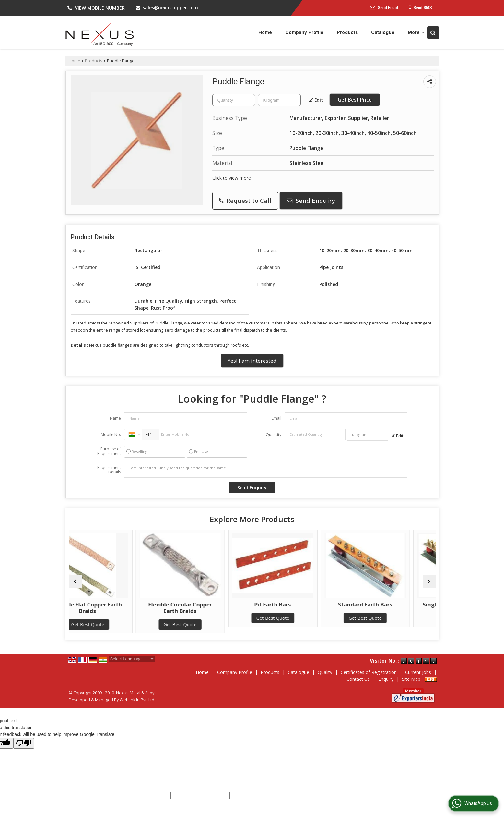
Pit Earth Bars (298, 604)
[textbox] (279, 100)
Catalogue (383, 32)
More (416, 32)
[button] (100, 8)
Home (265, 32)
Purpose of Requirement (109, 451)
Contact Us (358, 679)
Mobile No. (111, 435)
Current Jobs (418, 672)
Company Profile (304, 32)
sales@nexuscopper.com (170, 8)
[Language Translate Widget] (132, 659)
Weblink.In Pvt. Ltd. (137, 700)
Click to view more (232, 178)
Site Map (411, 679)
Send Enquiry (311, 200)
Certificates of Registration (369, 672)
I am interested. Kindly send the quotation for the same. (266, 470)
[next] (429, 581)
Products (347, 32)
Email (276, 418)
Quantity (274, 435)
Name (115, 418)
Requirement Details (109, 470)
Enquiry (386, 679)
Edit (316, 100)
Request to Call (245, 200)
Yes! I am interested (252, 361)
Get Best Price (355, 100)
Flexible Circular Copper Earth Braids (206, 608)
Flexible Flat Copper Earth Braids (113, 608)
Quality (325, 672)
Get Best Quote (113, 624)
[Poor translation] (24, 743)
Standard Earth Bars (391, 604)
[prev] (75, 581)
